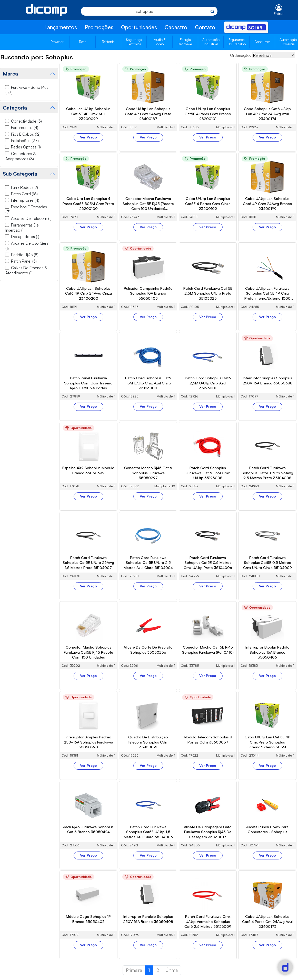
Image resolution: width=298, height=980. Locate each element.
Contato (205, 27)
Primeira (134, 970)
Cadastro (176, 27)
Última (172, 970)
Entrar (279, 13)
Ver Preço (88, 137)
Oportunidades (139, 27)
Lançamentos (61, 27)
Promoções (99, 27)
